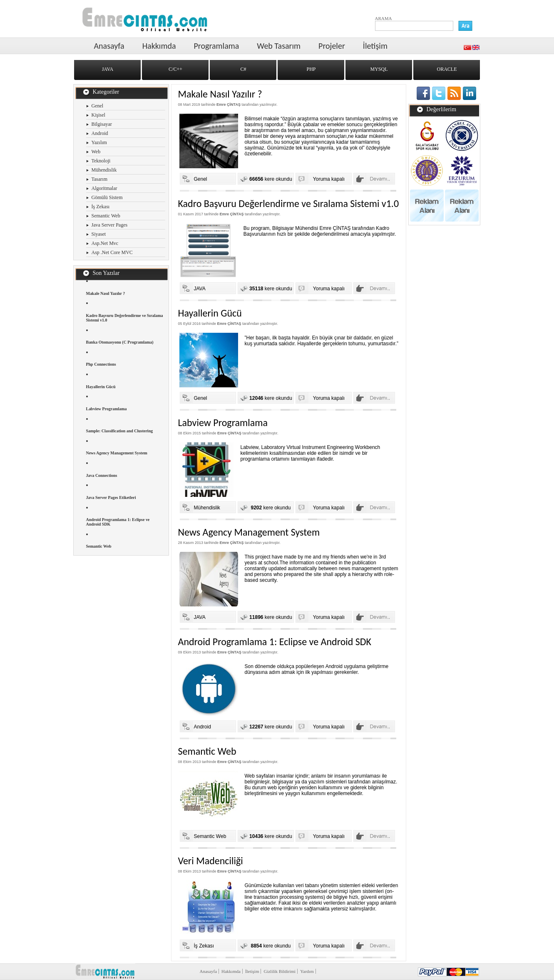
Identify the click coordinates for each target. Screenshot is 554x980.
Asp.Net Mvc (105, 243)
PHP (311, 69)
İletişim (375, 46)
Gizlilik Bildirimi (279, 971)
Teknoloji (101, 161)
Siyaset (99, 234)
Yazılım (99, 142)
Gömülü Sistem (107, 197)
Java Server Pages (110, 225)
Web (96, 152)
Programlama (217, 46)
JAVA (108, 69)
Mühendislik (104, 170)
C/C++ (175, 69)
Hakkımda (159, 46)
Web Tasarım (279, 46)
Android (100, 133)
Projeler (332, 46)
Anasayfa (109, 46)
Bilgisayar (102, 124)
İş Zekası (101, 207)
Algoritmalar (104, 188)
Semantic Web (106, 216)
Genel (98, 106)
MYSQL (379, 69)
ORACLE (447, 69)
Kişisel (98, 115)
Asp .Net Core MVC (112, 252)
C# (243, 69)
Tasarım (99, 179)
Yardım (307, 971)
